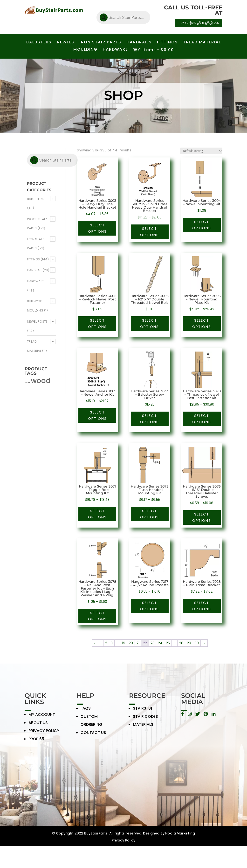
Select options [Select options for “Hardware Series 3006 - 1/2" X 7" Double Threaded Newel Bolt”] (150, 323)
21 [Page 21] (138, 643)
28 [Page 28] (181, 643)
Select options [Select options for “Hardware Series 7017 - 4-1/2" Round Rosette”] (150, 606)
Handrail (34, 270)
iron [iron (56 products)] (27, 382)
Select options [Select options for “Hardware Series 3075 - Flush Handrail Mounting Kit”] (150, 514)
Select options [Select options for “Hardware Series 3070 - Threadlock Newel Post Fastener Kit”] (202, 419)
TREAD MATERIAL (202, 43)
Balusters (35, 199)
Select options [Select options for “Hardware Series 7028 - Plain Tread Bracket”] (202, 606)
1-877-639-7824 (202, 23)
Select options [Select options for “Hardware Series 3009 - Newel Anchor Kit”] (97, 415)
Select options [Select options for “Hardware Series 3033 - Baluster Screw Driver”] (150, 419)
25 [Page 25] (168, 643)
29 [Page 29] (189, 643)
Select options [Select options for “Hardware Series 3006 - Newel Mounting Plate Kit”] (202, 323)
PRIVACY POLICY (44, 734)
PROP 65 (36, 742)
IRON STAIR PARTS (100, 43)
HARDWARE (115, 50)
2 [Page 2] (106, 643)
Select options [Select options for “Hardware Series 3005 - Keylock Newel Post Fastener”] (97, 323)
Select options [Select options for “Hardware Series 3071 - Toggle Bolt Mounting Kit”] (97, 514)
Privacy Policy (123, 840)
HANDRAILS (139, 43)
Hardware (36, 281)
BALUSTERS (39, 43)
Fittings (33, 259)
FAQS (86, 711)
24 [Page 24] (160, 643)
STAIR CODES (145, 719)
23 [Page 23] (152, 643)
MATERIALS (143, 728)
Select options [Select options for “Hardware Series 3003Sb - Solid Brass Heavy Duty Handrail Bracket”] (150, 232)
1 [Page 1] (101, 643)
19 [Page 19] (124, 643)
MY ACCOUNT (42, 717)
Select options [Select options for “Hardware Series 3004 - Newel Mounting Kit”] (202, 225)
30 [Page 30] (197, 643)
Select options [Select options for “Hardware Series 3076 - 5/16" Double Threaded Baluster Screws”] (202, 517)
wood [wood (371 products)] (41, 381)
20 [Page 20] (131, 643)
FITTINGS (167, 43)
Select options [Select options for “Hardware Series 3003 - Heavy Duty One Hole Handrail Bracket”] (97, 228)
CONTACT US (93, 736)
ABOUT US (38, 726)
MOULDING (85, 50)
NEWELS (66, 43)
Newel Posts (37, 322)
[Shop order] (201, 151)
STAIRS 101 (142, 711)
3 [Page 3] (112, 643)
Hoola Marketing (180, 833)
